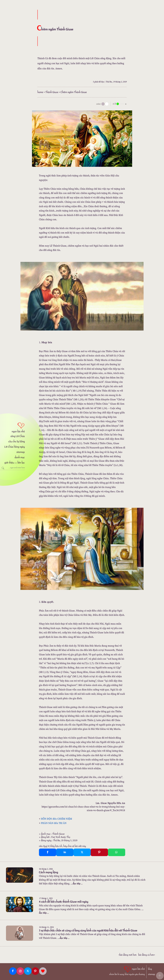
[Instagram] (20, 971)
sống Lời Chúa (18, 436)
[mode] (103, 104)
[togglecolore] (107, 104)
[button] (160, 976)
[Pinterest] (35, 971)
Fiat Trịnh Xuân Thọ (61, 837)
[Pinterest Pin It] (99, 852)
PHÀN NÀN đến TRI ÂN (54, 823)
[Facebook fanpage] (13, 971)
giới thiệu (9, 463)
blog (150, 969)
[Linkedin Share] (65, 852)
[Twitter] (28, 971)
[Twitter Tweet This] (82, 852)
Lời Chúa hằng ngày (15, 447)
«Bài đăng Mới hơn (128, 955)
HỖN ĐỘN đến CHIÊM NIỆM (56, 819)
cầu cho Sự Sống (16, 441)
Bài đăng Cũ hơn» (147, 955)
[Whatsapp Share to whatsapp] (117, 852)
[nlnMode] (120, 104)
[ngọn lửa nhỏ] (12, 427)
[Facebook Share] (48, 852)
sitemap (21, 452)
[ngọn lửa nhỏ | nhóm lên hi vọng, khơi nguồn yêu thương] (127, 970)
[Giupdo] (43, 971)
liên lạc (21, 463)
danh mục (20, 457)
